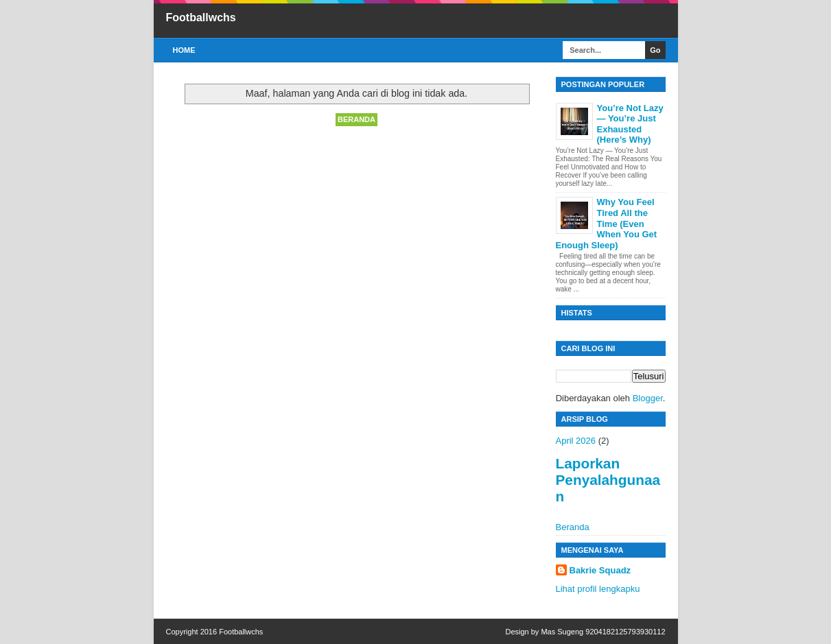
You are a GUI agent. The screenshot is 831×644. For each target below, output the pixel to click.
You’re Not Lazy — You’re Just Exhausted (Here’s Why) (630, 124)
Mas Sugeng (562, 632)
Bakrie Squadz (600, 570)
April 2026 (576, 441)
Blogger (648, 398)
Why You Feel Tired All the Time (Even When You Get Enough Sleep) (607, 223)
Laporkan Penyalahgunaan (608, 480)
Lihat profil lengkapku (598, 589)
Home (184, 50)
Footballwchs (201, 17)
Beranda (356, 119)
